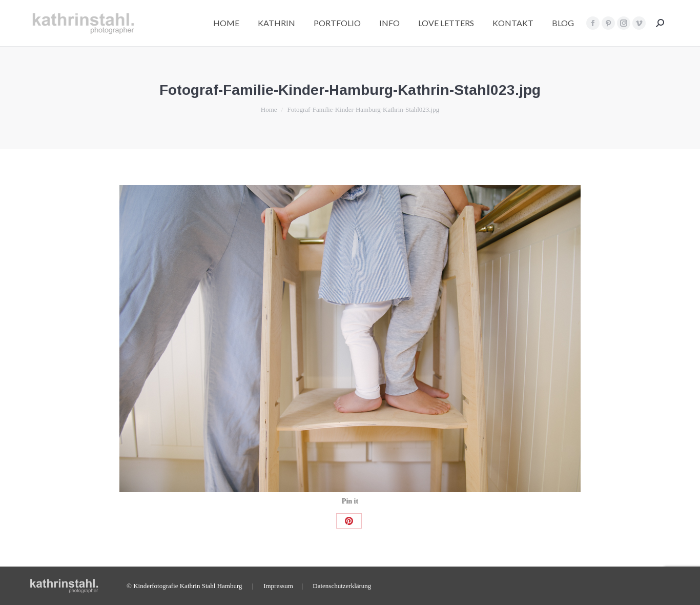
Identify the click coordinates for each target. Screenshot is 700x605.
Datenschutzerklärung (342, 586)
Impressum (278, 586)
